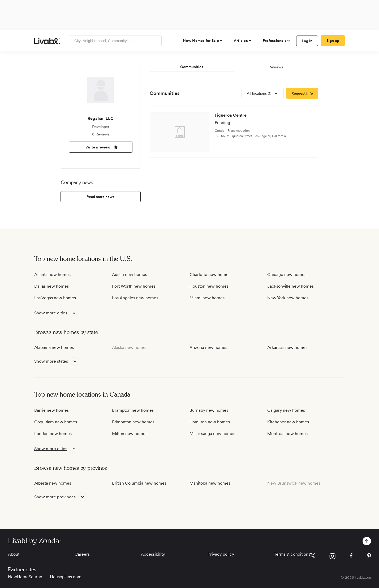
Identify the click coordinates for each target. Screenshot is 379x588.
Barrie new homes (51, 410)
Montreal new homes (287, 434)
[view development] (234, 132)
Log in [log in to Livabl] (307, 41)
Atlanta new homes (52, 275)
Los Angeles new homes (135, 298)
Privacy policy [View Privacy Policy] (221, 554)
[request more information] (302, 93)
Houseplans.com (66, 577)
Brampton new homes (133, 410)
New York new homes (288, 298)
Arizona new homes (208, 347)
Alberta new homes (53, 483)
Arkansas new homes (287, 347)
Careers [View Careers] (82, 554)
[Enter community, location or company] (115, 41)
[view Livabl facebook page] (351, 557)
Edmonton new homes (133, 422)
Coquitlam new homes (56, 422)
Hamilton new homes (210, 422)
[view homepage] (47, 41)
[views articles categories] (243, 41)
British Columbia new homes (139, 483)
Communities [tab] (192, 67)
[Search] (156, 41)
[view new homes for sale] (203, 41)
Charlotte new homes (210, 275)
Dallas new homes (51, 286)
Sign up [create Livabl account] (333, 41)
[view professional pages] (277, 41)
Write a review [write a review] (101, 147)
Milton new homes (130, 434)
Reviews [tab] (276, 67)
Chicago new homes (287, 275)
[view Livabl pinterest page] (369, 557)
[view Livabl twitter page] (313, 557)
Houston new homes (209, 286)
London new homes (53, 434)
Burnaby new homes (209, 410)
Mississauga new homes (212, 434)
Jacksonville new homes (290, 286)
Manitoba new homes (210, 483)
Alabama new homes (54, 347)
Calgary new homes (286, 410)
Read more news (101, 197)
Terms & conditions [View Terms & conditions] (292, 554)
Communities (165, 93)
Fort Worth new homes (134, 286)
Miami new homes (207, 298)
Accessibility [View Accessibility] (153, 554)
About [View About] (14, 554)
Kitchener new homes (288, 422)
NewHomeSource (25, 577)
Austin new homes (130, 275)
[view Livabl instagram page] (332, 557)
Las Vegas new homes (55, 298)
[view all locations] (262, 93)
